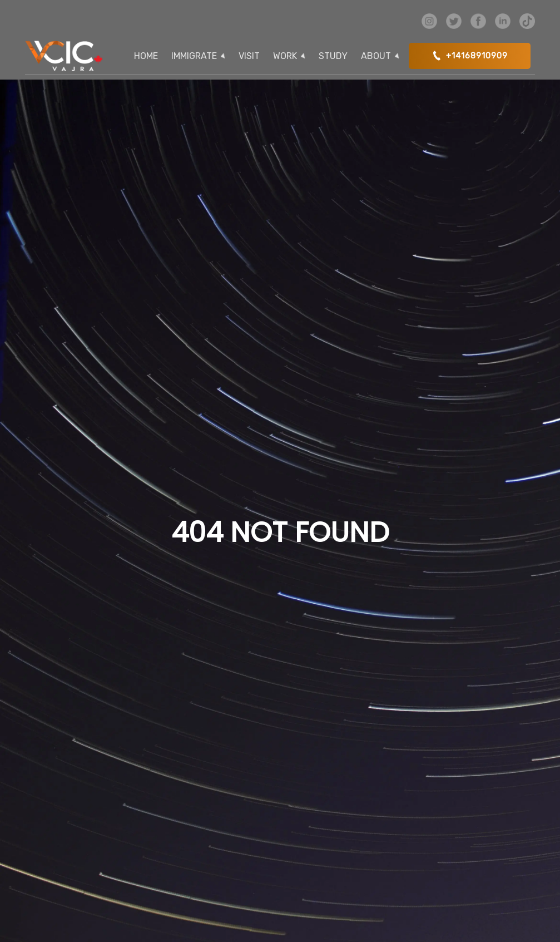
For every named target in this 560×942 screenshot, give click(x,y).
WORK (285, 56)
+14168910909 (470, 55)
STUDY (333, 56)
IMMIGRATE (194, 56)
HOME (146, 56)
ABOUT (376, 56)
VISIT (249, 56)
